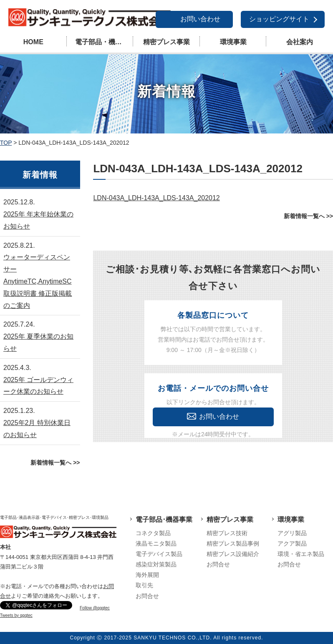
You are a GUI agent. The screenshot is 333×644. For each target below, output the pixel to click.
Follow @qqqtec (95, 608)
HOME (33, 42)
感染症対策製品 (156, 564)
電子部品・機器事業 (104, 42)
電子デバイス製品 (159, 554)
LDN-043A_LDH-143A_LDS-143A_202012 (156, 198)
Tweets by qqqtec (16, 615)
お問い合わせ (200, 19)
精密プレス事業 (166, 42)
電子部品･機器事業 (164, 519)
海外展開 (147, 575)
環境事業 (233, 42)
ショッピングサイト (279, 19)
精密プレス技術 (227, 533)
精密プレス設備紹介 (233, 554)
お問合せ (147, 596)
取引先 (144, 585)
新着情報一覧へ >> (308, 216)
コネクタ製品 (153, 533)
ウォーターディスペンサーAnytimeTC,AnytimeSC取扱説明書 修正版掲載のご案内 (38, 281)
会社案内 (300, 42)
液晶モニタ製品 (156, 543)
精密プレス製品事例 (233, 543)
